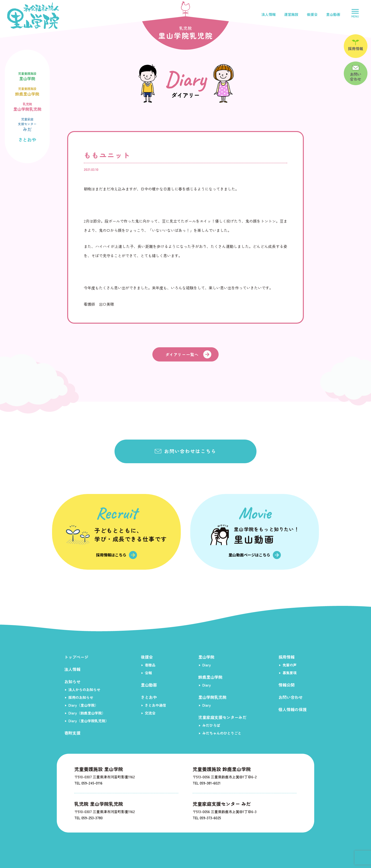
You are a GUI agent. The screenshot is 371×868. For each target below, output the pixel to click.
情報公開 (287, 685)
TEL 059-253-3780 (88, 818)
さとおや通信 (155, 705)
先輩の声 (290, 665)
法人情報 (269, 14)
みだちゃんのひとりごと (222, 733)
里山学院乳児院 (27, 106)
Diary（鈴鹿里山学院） (87, 713)
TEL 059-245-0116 (88, 783)
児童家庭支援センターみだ (222, 717)
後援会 (312, 14)
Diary (207, 665)
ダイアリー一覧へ (182, 354)
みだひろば (211, 725)
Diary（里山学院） (83, 705)
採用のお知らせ (81, 697)
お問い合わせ (291, 697)
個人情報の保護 (293, 709)
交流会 (150, 713)
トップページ (76, 657)
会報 (148, 673)
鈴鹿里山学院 (27, 91)
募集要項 (290, 673)
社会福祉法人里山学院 (33, 16)
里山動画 (333, 14)
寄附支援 (72, 733)
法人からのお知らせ (84, 690)
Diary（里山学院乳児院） (89, 721)
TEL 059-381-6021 (207, 783)
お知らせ (72, 681)
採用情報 (287, 657)
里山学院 (27, 76)
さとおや (27, 139)
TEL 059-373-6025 (207, 818)
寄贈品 (150, 665)
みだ (27, 124)
